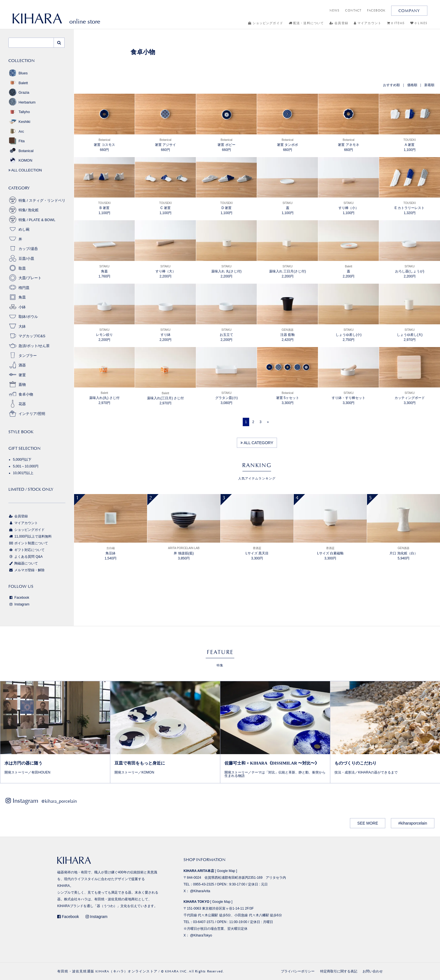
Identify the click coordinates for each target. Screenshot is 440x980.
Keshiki (19, 122)
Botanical (21, 151)
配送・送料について (306, 23)
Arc (16, 131)
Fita (17, 141)
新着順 (429, 85)
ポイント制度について (28, 543)
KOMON (20, 160)
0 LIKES (419, 23)
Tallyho (19, 112)
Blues (18, 73)
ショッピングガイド (266, 23)
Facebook (19, 598)
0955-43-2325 (204, 884)
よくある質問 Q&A (26, 557)
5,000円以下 (22, 460)
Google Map (226, 871)
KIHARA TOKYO (196, 902)
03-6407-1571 (204, 922)
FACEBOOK (376, 11)
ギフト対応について (27, 550)
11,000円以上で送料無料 (30, 536)
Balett (18, 83)
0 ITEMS (396, 23)
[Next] (268, 422)
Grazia (19, 92)
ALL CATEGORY (257, 443)
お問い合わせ (373, 971)
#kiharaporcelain (413, 823)
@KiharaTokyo (201, 935)
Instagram (19, 604)
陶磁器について (23, 563)
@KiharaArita (200, 891)
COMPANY (409, 11)
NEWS (334, 11)
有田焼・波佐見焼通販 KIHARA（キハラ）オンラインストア (107, 971)
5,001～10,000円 (26, 466)
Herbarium (22, 102)
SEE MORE (368, 823)
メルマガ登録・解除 (27, 570)
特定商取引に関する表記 (339, 971)
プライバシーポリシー (298, 971)
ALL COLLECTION (25, 170)
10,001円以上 (23, 473)
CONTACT (353, 11)
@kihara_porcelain (59, 801)
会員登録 (339, 23)
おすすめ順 (391, 85)
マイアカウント (368, 23)
